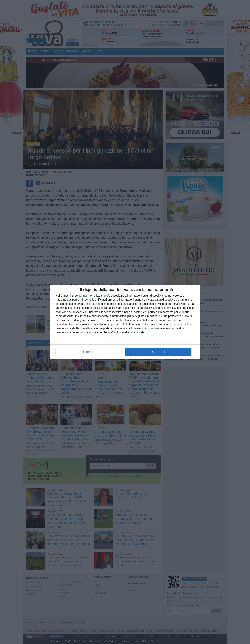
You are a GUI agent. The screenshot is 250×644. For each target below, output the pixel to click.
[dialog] (125, 322)
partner (83, 296)
